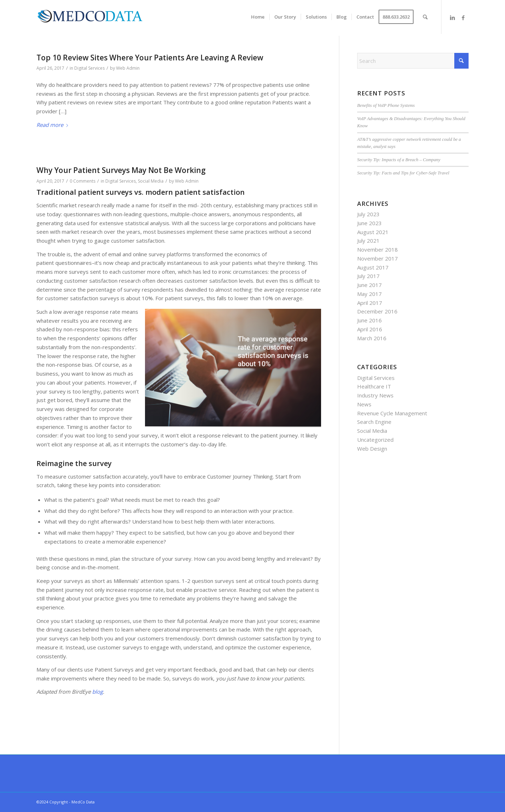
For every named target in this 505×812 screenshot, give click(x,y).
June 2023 (369, 223)
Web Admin (128, 68)
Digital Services (89, 68)
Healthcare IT (374, 386)
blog (97, 692)
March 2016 (372, 338)
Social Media (151, 181)
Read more (53, 125)
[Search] (425, 17)
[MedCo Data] (90, 18)
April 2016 (370, 329)
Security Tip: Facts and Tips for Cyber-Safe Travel (403, 173)
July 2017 (368, 276)
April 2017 (370, 303)
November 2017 (377, 258)
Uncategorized (375, 440)
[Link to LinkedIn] (452, 18)
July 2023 (368, 214)
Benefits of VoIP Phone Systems (386, 105)
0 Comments (82, 181)
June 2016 (369, 320)
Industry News (375, 395)
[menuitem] (258, 17)
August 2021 (373, 232)
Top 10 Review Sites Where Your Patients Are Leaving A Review (150, 58)
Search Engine (374, 422)
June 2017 (369, 285)
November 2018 (377, 249)
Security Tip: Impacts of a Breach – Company (399, 160)
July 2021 (368, 241)
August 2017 (373, 267)
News (364, 404)
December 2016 (377, 311)
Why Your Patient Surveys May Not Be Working (121, 170)
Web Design (372, 449)
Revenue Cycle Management (392, 413)
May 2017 (369, 294)
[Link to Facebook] (463, 18)
